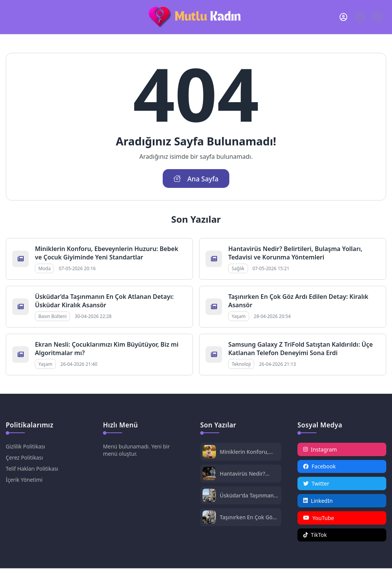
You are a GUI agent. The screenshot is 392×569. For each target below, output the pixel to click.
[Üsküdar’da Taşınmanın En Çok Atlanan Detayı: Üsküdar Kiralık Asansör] (209, 496)
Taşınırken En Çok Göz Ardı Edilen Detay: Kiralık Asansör (248, 517)
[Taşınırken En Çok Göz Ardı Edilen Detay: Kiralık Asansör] (209, 518)
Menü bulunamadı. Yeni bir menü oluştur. (137, 450)
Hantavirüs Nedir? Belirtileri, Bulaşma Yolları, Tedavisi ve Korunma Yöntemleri (295, 253)
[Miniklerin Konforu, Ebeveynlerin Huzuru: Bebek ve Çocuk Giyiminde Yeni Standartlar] (209, 452)
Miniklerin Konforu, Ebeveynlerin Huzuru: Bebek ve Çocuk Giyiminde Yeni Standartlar (106, 253)
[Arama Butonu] (360, 17)
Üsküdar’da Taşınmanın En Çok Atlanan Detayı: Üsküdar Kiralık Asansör (104, 301)
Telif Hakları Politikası (32, 469)
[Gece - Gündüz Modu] (378, 21)
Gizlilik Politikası (26, 446)
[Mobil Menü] (12, 17)
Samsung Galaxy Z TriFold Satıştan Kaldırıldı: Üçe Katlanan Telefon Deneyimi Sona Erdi (301, 349)
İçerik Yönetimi (24, 480)
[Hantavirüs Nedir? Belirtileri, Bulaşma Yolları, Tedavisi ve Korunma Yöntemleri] (209, 474)
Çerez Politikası (25, 457)
